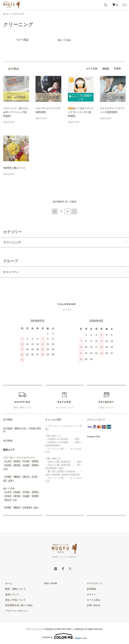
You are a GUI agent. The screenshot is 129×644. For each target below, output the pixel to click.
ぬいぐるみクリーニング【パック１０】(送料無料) (81, 112)
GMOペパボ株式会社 (76, 629)
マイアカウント (93, 583)
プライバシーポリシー (15, 611)
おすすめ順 (92, 68)
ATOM (54, 583)
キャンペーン (12, 272)
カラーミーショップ (35, 629)
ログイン (89, 595)
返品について (10, 595)
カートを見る (92, 600)
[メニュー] (124, 5)
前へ (55, 211)
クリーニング (20, 14)
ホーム (6, 14)
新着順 (117, 68)
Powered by (64, 636)
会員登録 (89, 589)
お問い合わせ (92, 605)
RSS (46, 583)
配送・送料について (14, 589)
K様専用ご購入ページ (14, 168)
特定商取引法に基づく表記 (17, 605)
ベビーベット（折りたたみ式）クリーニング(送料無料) (16, 112)
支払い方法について (14, 600)
